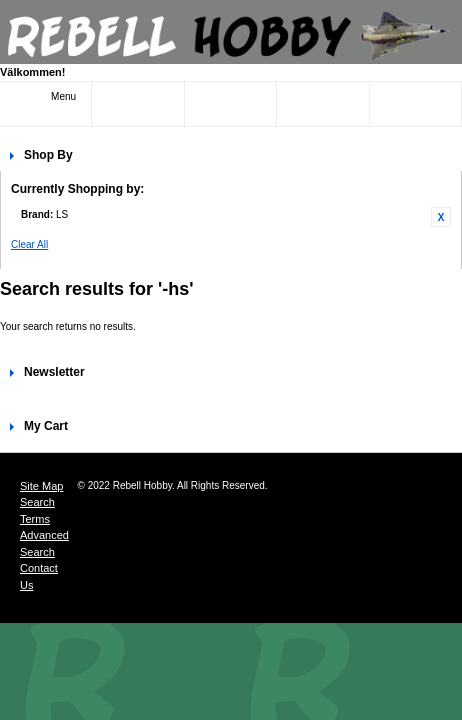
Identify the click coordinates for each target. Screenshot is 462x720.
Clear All (29, 244)
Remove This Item (441, 217)
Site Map (41, 486)
